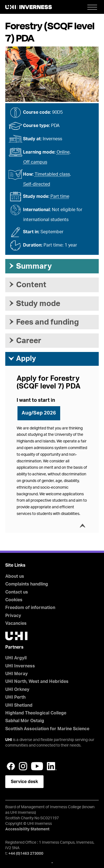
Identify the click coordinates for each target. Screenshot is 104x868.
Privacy (13, 616)
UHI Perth (15, 697)
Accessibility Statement (27, 829)
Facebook (11, 766)
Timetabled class (52, 174)
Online (63, 152)
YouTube (37, 766)
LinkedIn (52, 766)
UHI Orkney (17, 690)
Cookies (14, 600)
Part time (60, 196)
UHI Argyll (16, 658)
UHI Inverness (20, 666)
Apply (22, 359)
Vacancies (16, 623)
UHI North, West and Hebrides (37, 682)
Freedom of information (30, 608)
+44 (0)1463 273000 (26, 854)
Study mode (34, 304)
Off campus (35, 162)
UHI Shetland (19, 705)
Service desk (24, 782)
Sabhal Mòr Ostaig (25, 721)
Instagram (23, 766)
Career (25, 341)
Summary (30, 266)
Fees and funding (43, 322)
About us (15, 576)
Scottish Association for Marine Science (47, 729)
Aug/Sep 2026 (39, 413)
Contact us (17, 592)
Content (27, 285)
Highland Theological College (36, 713)
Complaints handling (27, 584)
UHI (9, 740)
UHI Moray (17, 674)
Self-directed (37, 184)
